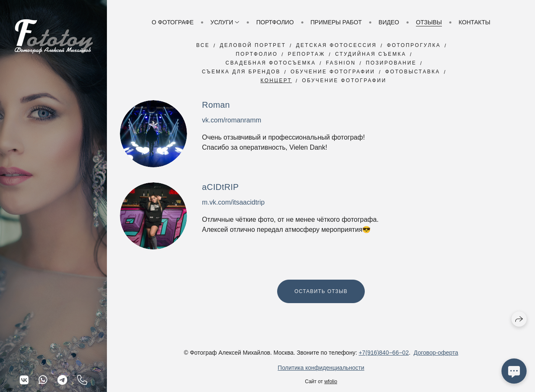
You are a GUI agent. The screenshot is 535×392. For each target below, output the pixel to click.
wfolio (331, 382)
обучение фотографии (344, 80)
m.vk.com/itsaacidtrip (233, 202)
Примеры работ (336, 22)
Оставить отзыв (321, 291)
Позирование (391, 63)
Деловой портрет (253, 45)
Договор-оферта (436, 353)
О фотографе (173, 22)
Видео (389, 22)
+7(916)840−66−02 (384, 353)
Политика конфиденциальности (321, 368)
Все (203, 45)
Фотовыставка (413, 72)
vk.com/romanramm (232, 120)
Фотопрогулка (414, 45)
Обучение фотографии (333, 72)
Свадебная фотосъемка (271, 63)
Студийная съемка (371, 54)
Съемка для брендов (241, 72)
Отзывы (429, 22)
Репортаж (307, 54)
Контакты (475, 22)
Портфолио (275, 22)
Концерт (276, 80)
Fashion (341, 63)
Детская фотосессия (336, 45)
